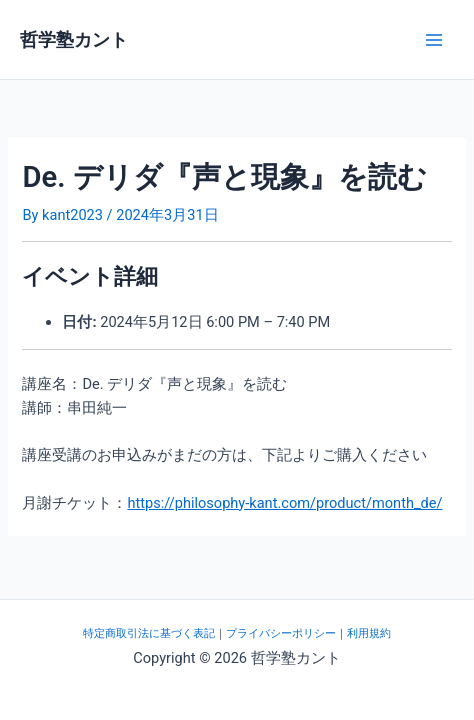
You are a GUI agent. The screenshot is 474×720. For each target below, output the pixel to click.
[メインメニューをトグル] (434, 39)
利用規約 (369, 633)
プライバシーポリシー (281, 633)
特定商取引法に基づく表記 (149, 633)
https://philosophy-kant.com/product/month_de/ (284, 503)
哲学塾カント (74, 39)
